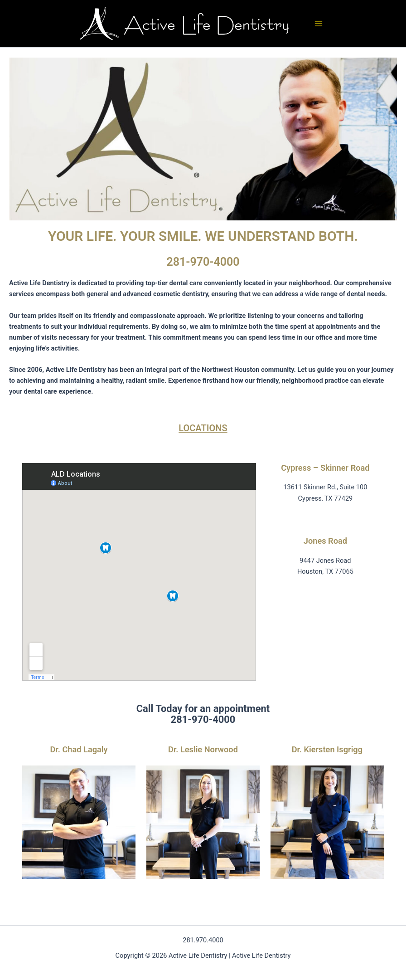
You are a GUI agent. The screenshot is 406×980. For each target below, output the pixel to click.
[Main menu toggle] (319, 24)
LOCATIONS (203, 428)
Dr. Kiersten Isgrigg (327, 749)
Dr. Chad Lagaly (79, 749)
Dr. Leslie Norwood (203, 749)
